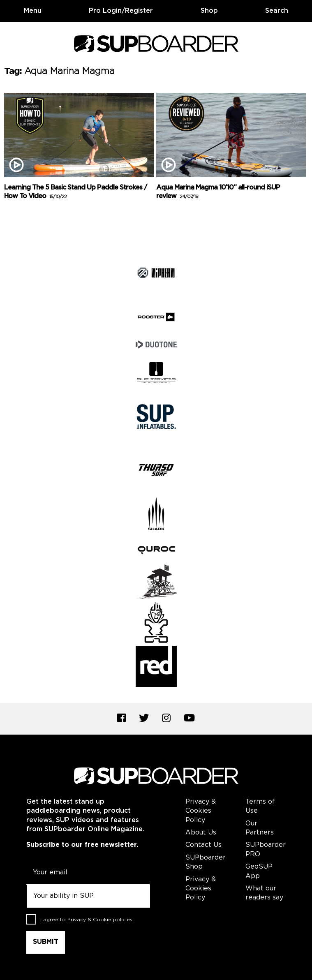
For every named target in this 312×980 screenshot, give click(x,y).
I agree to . (87, 920)
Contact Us (203, 845)
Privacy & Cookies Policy (201, 811)
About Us (201, 833)
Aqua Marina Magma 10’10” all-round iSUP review (218, 192)
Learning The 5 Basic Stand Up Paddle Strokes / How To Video (75, 192)
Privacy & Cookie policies (100, 920)
